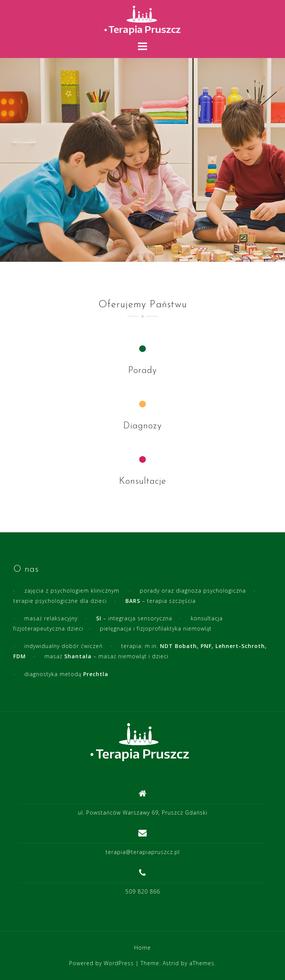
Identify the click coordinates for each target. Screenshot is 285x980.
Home (142, 948)
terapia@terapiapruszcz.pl (143, 852)
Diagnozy (142, 426)
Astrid (171, 963)
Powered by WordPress (101, 963)
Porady (142, 371)
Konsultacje (142, 481)
